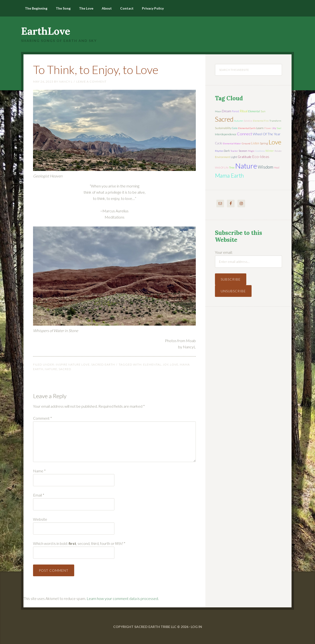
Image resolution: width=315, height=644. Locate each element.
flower (268, 128)
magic (251, 151)
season (243, 151)
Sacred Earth (103, 364)
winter (270, 151)
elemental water (232, 143)
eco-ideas (261, 157)
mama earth (229, 176)
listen (255, 143)
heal (277, 167)
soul (279, 128)
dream (227, 111)
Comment (42, 418)
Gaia (235, 128)
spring (264, 143)
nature (51, 369)
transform (275, 121)
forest (236, 111)
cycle (219, 143)
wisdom (265, 167)
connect (245, 134)
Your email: (224, 252)
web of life (222, 167)
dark (227, 151)
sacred (65, 369)
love (174, 364)
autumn (239, 121)
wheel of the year (267, 134)
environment (222, 157)
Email (39, 495)
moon (218, 111)
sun (263, 111)
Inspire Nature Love (73, 364)
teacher (234, 151)
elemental (152, 364)
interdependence (226, 134)
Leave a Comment (91, 82)
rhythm (219, 151)
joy (166, 364)
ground (246, 143)
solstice (248, 121)
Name (39, 471)
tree (232, 167)
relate (278, 151)
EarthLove (46, 31)
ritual (244, 111)
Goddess (260, 151)
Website (40, 519)
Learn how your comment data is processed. (123, 598)
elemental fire (261, 121)
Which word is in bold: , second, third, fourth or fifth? (79, 543)
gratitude (245, 157)
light (234, 157)
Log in (196, 627)
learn (260, 128)
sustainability (223, 128)
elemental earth (247, 128)
